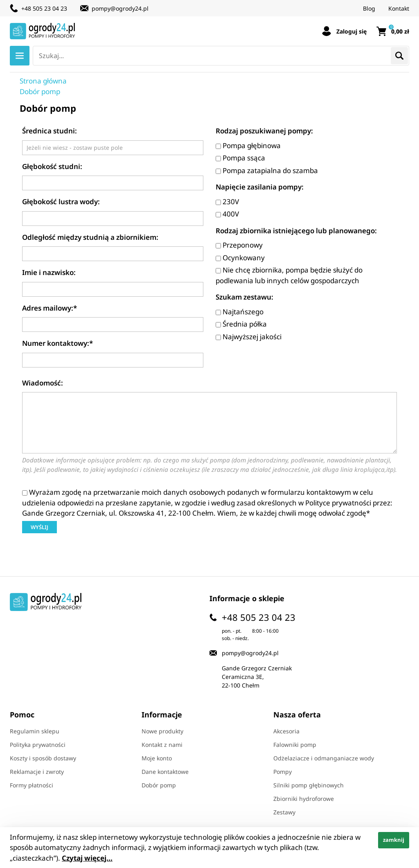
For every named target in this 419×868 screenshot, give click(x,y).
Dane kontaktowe (165, 772)
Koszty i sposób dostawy (43, 758)
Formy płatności (32, 785)
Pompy (283, 772)
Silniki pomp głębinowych (309, 785)
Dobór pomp (159, 785)
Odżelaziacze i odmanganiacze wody (324, 758)
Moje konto (157, 758)
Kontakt (399, 8)
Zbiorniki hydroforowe (304, 799)
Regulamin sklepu (35, 731)
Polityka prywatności (38, 745)
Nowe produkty (162, 731)
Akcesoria (286, 731)
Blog (369, 8)
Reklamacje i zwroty (37, 772)
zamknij (394, 840)
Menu (20, 56)
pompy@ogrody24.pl (120, 8)
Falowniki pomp (295, 745)
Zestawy (284, 812)
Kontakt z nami (162, 745)
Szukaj (399, 56)
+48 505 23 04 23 (44, 8)
